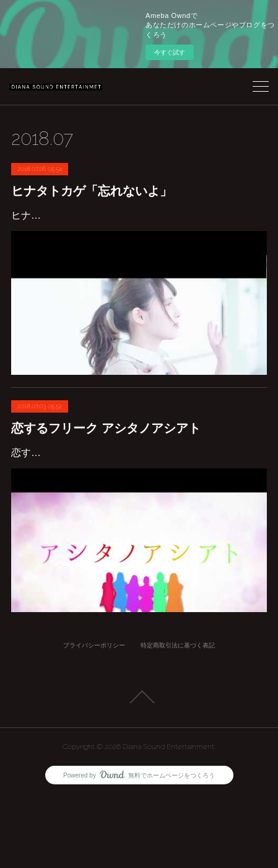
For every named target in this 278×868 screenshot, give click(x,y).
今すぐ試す (170, 52)
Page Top (139, 768)
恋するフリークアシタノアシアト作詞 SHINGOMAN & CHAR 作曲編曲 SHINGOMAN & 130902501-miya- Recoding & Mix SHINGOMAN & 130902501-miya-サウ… (137, 506)
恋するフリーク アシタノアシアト (106, 464)
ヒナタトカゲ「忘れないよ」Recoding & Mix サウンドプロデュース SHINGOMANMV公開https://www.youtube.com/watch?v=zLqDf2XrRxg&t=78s (137, 233)
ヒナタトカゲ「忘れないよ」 (92, 191)
